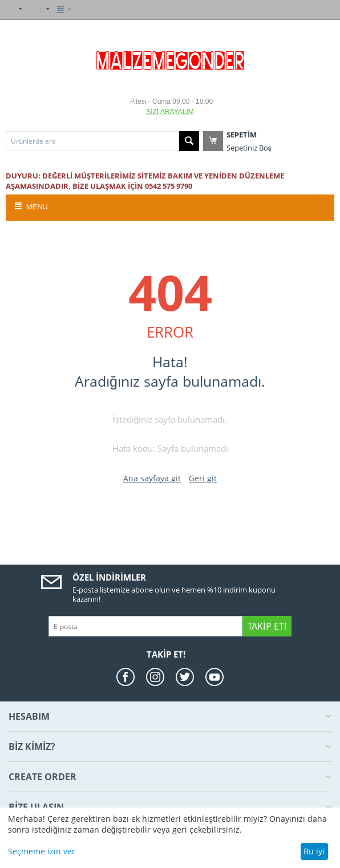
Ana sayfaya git (152, 478)
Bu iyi (314, 851)
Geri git (203, 478)
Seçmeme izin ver (42, 851)
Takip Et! (267, 626)
